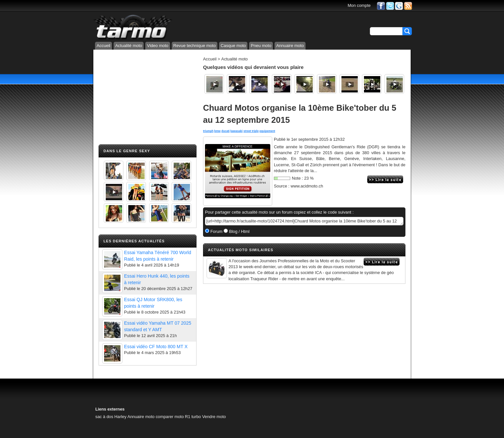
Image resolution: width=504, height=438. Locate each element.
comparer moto (170, 417)
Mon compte (359, 5)
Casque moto (233, 46)
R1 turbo (193, 417)
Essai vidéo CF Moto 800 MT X (156, 347)
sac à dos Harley (111, 417)
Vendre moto (214, 417)
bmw (217, 131)
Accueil (103, 46)
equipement (267, 131)
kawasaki (237, 131)
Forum (216, 231)
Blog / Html (239, 231)
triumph (208, 131)
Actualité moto (129, 46)
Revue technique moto (195, 46)
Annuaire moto (290, 46)
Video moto (158, 46)
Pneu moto (261, 46)
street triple (251, 131)
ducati (225, 131)
